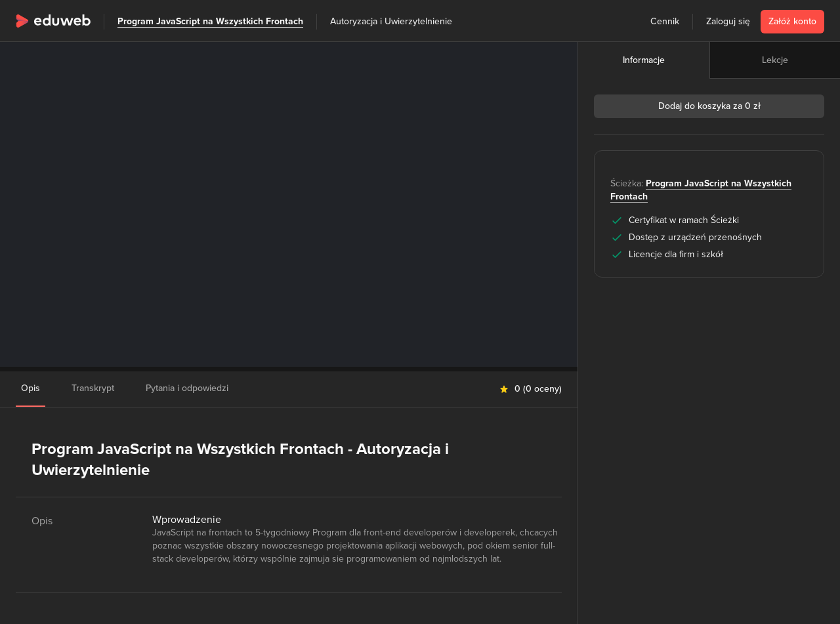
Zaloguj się (728, 21)
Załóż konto (792, 21)
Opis (31, 388)
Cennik (665, 21)
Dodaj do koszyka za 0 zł (709, 106)
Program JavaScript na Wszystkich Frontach (210, 21)
